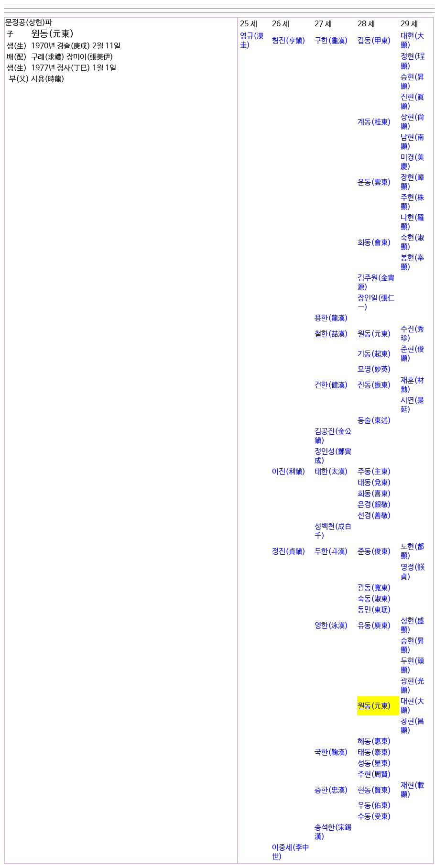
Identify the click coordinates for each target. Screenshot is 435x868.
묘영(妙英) (374, 369)
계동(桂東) (374, 122)
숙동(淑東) (374, 599)
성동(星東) (374, 764)
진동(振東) (374, 385)
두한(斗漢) (331, 552)
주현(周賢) (374, 775)
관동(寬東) (374, 588)
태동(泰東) (374, 753)
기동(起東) (374, 354)
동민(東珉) (374, 610)
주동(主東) (374, 472)
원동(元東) (374, 334)
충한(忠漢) (331, 790)
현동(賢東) (374, 790)
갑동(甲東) (374, 41)
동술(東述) (374, 421)
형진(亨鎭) (289, 41)
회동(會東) (374, 243)
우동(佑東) (374, 806)
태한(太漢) (331, 472)
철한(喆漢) (331, 334)
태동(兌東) (374, 483)
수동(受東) (374, 817)
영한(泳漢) (331, 626)
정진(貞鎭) (289, 552)
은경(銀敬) (374, 505)
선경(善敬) (374, 516)
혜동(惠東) (374, 742)
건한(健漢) (331, 385)
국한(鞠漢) (331, 753)
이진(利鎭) (289, 472)
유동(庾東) (374, 626)
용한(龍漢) (331, 318)
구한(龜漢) (331, 41)
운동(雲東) (374, 182)
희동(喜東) (374, 494)
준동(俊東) (374, 552)
